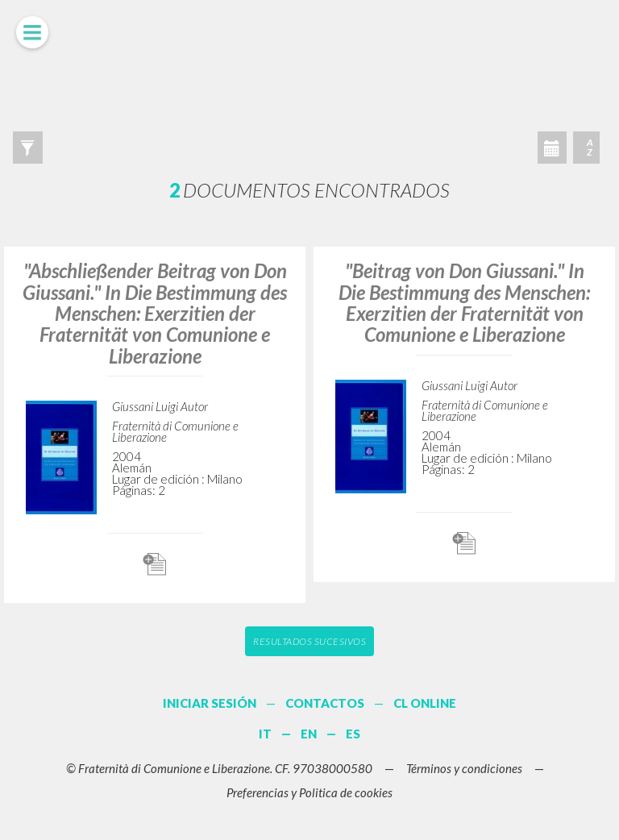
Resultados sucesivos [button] (309, 641)
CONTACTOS (325, 703)
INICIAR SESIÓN (210, 703)
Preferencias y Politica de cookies (309, 792)
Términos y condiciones (464, 768)
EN (309, 734)
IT (265, 734)
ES (353, 734)
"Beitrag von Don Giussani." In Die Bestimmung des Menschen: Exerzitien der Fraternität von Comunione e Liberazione (464, 302)
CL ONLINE (425, 703)
